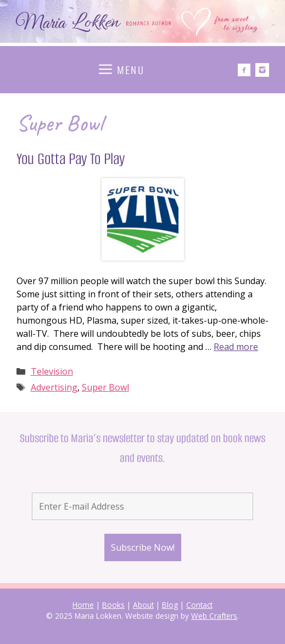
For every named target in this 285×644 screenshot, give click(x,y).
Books (113, 605)
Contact (199, 605)
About (143, 605)
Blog (170, 605)
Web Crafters (214, 616)
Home (83, 605)
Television (52, 371)
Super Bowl (105, 387)
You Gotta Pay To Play (71, 159)
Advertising (54, 387)
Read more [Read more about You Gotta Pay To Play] (236, 347)
